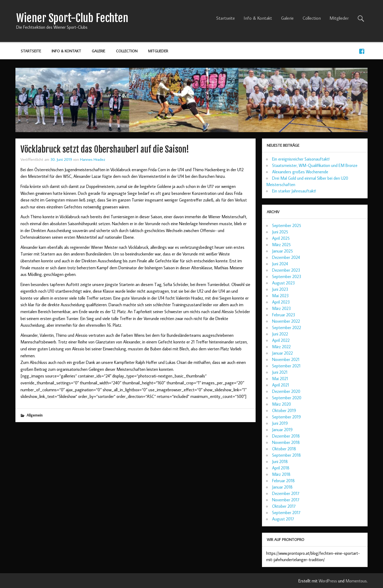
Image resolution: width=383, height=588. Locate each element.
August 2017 (283, 519)
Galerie (287, 18)
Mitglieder (339, 18)
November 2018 (286, 442)
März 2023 (282, 308)
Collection (312, 18)
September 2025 (287, 225)
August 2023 (284, 283)
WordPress (328, 581)
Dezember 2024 (286, 257)
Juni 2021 (280, 372)
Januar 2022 (282, 353)
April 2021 (281, 385)
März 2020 (282, 404)
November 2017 (286, 500)
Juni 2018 (280, 461)
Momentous (356, 581)
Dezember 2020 (286, 391)
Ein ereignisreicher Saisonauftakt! (301, 159)
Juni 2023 (280, 289)
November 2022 (286, 321)
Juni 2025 (280, 232)
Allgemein (35, 415)
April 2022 (281, 340)
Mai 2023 (280, 296)
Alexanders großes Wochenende (300, 172)
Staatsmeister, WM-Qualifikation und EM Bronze (315, 165)
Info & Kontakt (258, 18)
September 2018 (286, 455)
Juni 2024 (280, 264)
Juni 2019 (280, 423)
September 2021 (286, 366)
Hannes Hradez (93, 159)
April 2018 (281, 468)
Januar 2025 (282, 251)
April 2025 (281, 238)
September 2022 (287, 327)
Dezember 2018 (286, 436)
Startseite (226, 18)
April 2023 (281, 302)
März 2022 (281, 347)
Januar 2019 (282, 430)
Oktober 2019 (284, 410)
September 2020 (287, 398)
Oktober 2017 (284, 506)
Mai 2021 (280, 379)
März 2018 (281, 474)
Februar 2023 (284, 315)
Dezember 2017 (286, 493)
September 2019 (286, 417)
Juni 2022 (280, 334)
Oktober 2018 (284, 449)
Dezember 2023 (286, 270)
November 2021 (286, 359)
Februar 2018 (283, 481)
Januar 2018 (282, 487)
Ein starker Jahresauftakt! (294, 191)
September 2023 (287, 276)
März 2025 (281, 245)
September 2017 (286, 513)
